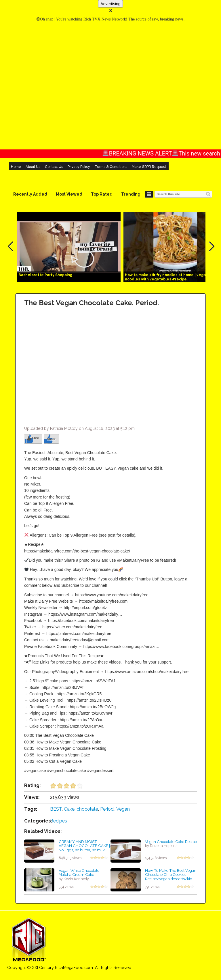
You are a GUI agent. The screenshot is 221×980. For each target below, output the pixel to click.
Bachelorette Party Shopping (45, 275)
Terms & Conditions (111, 167)
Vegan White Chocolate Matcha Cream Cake (79, 873)
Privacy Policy (79, 167)
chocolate (87, 809)
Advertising (110, 4)
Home (16, 167)
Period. (107, 809)
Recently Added (30, 194)
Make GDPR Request (149, 167)
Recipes (59, 821)
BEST (56, 809)
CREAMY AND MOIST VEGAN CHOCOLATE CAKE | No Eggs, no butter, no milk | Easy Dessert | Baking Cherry (84, 848)
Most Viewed (69, 194)
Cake (69, 809)
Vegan (123, 809)
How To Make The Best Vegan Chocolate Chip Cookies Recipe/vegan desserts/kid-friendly (171, 877)
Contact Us (54, 167)
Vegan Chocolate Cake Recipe (171, 842)
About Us (33, 167)
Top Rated (102, 194)
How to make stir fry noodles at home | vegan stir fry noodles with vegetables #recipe (173, 277)
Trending (131, 194)
